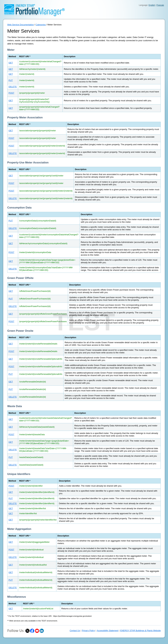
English (152, 5)
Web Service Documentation (21, 25)
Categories (41, 25)
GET (11, 63)
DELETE (13, 87)
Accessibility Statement (108, 631)
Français (160, 5)
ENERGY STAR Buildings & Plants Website (140, 631)
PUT (11, 80)
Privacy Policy (88, 631)
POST (11, 93)
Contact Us (75, 631)
